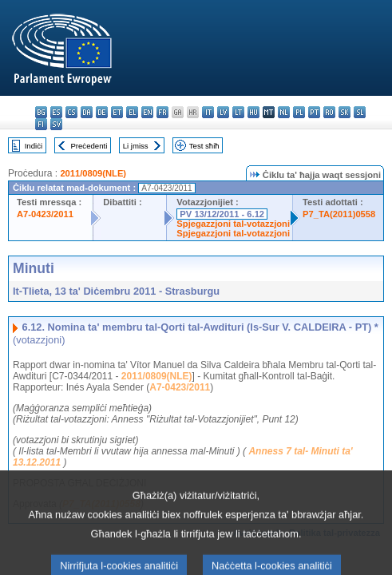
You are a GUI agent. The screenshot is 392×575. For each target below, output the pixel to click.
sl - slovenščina (360, 112)
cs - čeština (71, 112)
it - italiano (208, 112)
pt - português (314, 112)
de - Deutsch (102, 112)
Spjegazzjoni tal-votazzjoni (233, 224)
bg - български (41, 112)
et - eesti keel (117, 112)
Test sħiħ (204, 146)
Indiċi (34, 146)
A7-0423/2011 (45, 214)
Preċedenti (89, 146)
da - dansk (87, 112)
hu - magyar (253, 112)
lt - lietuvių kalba (238, 112)
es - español (56, 112)
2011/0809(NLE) (93, 173)
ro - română (329, 112)
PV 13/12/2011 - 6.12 (222, 214)
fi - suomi (41, 124)
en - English (147, 112)
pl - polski (299, 112)
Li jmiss (136, 146)
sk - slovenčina (344, 112)
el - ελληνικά (132, 112)
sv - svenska (56, 124)
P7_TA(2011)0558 (339, 214)
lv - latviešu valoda (223, 112)
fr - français (162, 112)
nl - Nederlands (284, 112)
